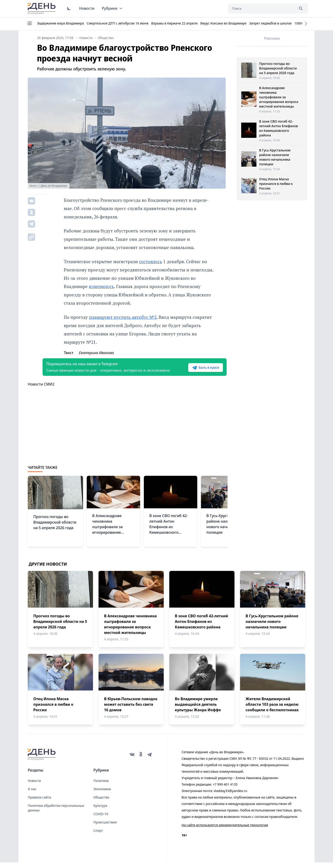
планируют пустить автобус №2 (123, 317)
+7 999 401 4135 (225, 790)
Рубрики (112, 8)
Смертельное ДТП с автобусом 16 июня (118, 23)
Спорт (98, 836)
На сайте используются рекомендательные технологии (225, 830)
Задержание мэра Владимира (60, 23)
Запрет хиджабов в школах (271, 23)
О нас (32, 794)
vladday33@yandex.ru (230, 796)
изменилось (101, 286)
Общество (101, 803)
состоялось (151, 261)
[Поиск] (261, 9)
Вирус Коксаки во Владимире (223, 23)
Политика (101, 786)
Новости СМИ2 (41, 390)
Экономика (102, 794)
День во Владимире (42, 9)
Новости (87, 8)
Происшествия (105, 828)
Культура (100, 811)
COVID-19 (101, 819)
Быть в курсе (198, 370)
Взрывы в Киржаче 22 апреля (174, 23)
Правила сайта (39, 803)
